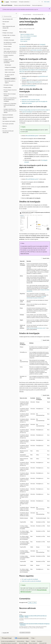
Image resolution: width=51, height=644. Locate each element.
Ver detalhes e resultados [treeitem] (10, 79)
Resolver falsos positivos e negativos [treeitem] (10, 82)
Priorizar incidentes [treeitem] (8, 46)
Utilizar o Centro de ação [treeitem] (10, 72)
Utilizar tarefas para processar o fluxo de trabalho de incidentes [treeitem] (10, 52)
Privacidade (39, 641)
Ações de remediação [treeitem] (9, 70)
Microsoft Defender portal (32, 136)
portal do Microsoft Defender (29, 86)
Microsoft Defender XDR (38, 14)
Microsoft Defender (27, 14)
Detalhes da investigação (25, 38)
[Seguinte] (39, 2)
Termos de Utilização (23, 643)
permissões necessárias (36, 50)
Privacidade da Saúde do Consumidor (9, 643)
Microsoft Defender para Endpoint (27, 70)
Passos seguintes (24, 41)
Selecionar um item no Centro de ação (31, 100)
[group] (35, 485)
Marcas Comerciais (33, 643)
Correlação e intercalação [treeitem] (9, 40)
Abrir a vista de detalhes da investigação (29, 36)
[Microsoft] (2, 2)
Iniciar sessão (47, 2)
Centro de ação (24, 110)
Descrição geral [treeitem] (7, 38)
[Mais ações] (49, 15)
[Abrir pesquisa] (42, 2)
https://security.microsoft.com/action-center (38, 110)
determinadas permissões (32, 130)
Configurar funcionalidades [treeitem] (10, 67)
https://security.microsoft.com (34, 82)
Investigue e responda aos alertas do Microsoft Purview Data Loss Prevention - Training (33, 616)
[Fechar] (16, 14)
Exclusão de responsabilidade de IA (8, 641)
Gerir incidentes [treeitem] (7, 49)
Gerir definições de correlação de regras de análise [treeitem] (10, 43)
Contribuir (33, 641)
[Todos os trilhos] (20, 15)
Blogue (27, 641)
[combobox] (9, 16)
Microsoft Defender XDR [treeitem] (8, 19)
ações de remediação (27, 112)
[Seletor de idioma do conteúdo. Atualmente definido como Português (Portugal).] (7, 638)
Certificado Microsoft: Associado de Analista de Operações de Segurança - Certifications (34, 624)
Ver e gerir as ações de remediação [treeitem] (9, 75)
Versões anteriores (21, 641)
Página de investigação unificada (27, 34)
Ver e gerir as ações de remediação (30, 579)
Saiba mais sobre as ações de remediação (31, 581)
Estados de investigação (25, 39)
